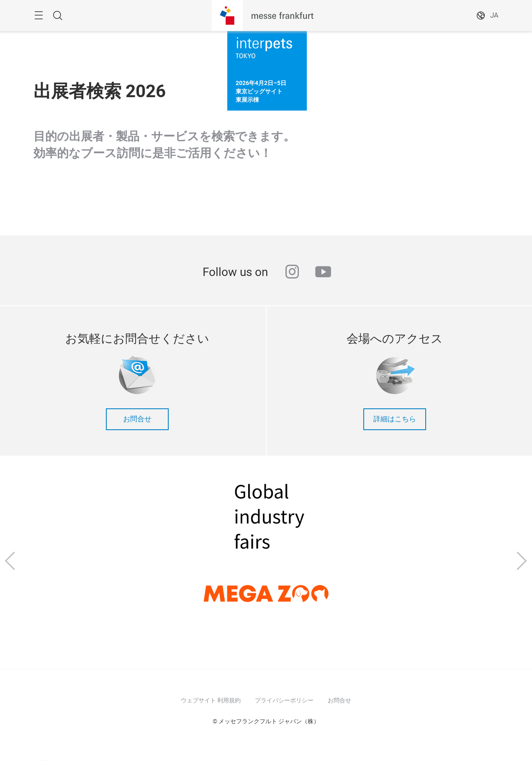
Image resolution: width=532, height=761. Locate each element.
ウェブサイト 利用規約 (211, 700)
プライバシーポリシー (284, 700)
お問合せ (137, 419)
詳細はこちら (395, 419)
